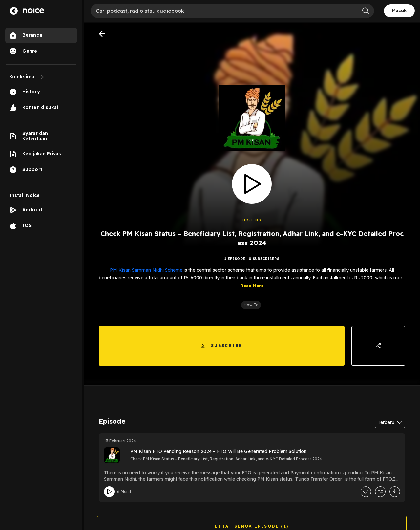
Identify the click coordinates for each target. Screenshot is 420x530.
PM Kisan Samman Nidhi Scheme (146, 270)
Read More (252, 286)
